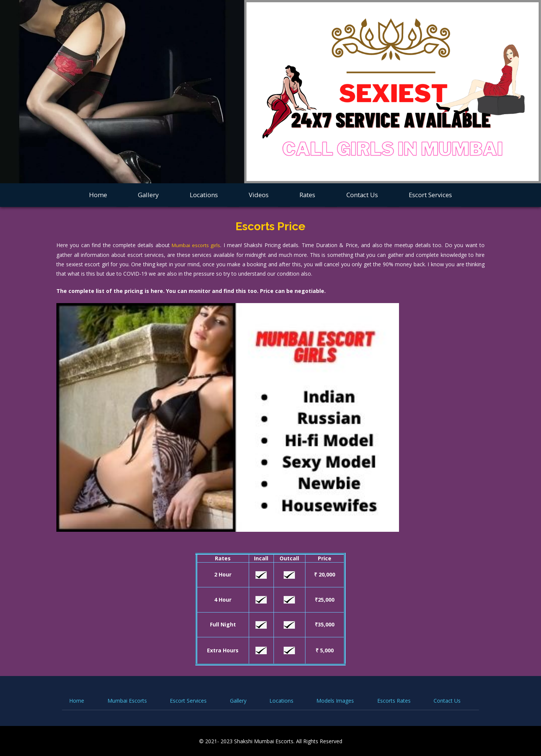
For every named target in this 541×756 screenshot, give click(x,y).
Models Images (335, 700)
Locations (204, 195)
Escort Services (430, 195)
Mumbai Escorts (127, 700)
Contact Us (362, 195)
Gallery (148, 195)
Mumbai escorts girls (197, 245)
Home (98, 195)
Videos (259, 195)
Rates (307, 195)
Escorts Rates (394, 700)
